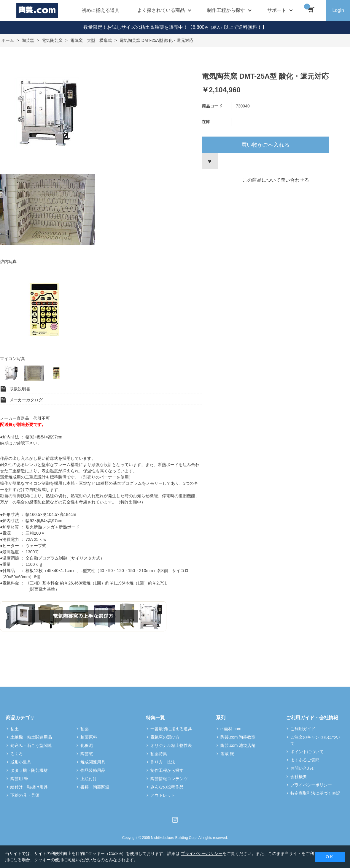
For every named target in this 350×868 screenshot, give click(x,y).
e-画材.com (231, 729)
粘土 (15, 729)
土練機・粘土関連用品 (31, 737)
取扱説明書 (20, 389)
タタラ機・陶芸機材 (29, 770)
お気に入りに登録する (210, 161)
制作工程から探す (167, 770)
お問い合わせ (303, 768)
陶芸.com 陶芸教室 (238, 737)
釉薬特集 (159, 754)
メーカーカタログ (26, 400)
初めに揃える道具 (101, 10)
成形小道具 (21, 762)
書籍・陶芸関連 (95, 787)
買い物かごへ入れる (265, 145)
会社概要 (299, 777)
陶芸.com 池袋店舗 (238, 745)
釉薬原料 (89, 737)
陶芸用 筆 (19, 779)
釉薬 (85, 729)
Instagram (175, 820)
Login (338, 10)
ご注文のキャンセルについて (315, 740)
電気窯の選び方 (165, 737)
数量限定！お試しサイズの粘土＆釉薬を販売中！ (136, 27)
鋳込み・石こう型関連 (31, 745)
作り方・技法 (163, 762)
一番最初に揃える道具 (171, 729)
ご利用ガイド (303, 729)
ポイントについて (307, 752)
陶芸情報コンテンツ (169, 779)
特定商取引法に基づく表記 (315, 793)
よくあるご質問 (305, 760)
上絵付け (89, 779)
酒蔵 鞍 (227, 754)
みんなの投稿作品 (167, 787)
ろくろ (17, 754)
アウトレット (163, 795)
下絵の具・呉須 (25, 795)
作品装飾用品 (93, 770)
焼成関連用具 (93, 762)
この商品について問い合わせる (276, 180)
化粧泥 (87, 745)
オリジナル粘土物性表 (171, 745)
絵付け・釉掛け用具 (29, 787)
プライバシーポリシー (311, 785)
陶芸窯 (87, 754)
